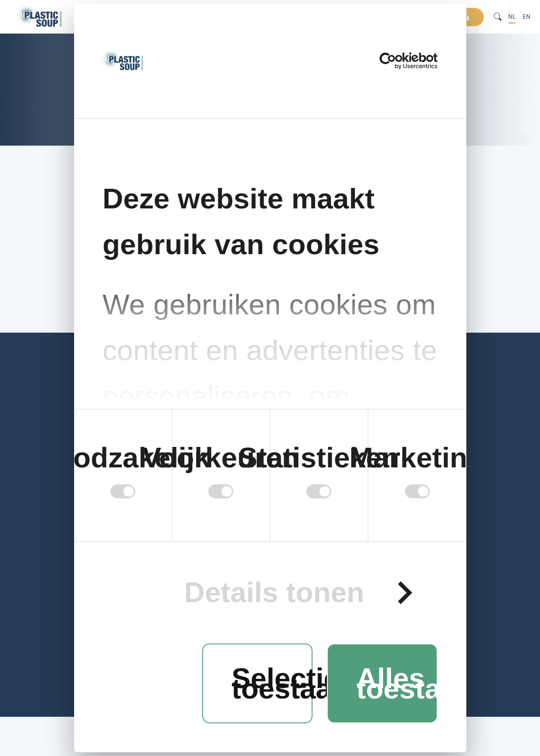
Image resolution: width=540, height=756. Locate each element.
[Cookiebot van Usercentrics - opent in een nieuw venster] (399, 61)
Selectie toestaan (272, 683)
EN (526, 17)
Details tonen (274, 593)
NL (512, 17)
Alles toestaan (397, 683)
